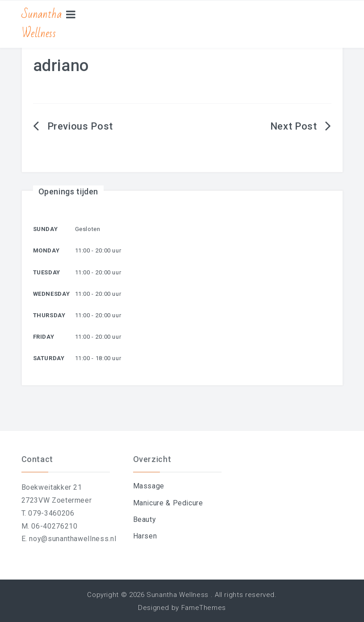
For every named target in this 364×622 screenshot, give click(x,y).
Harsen (145, 536)
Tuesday (47, 272)
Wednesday (52, 294)
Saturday (49, 358)
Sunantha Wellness (42, 24)
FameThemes (204, 608)
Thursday (49, 315)
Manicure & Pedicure (168, 503)
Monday (46, 250)
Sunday (46, 229)
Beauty (145, 519)
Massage (149, 486)
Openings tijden (69, 191)
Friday (44, 337)
